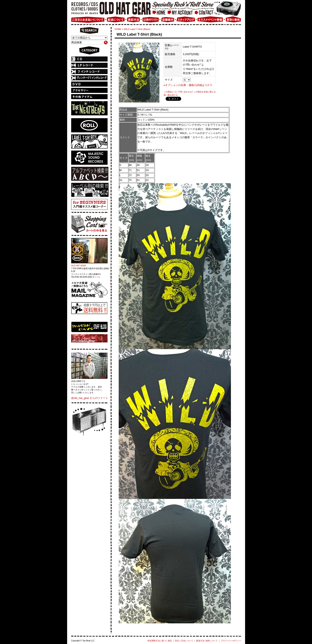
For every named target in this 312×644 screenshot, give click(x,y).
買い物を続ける (171, 95)
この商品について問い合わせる (178, 92)
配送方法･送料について (207, 641)
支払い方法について (184, 641)
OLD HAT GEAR (79, 266)
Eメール (97, 277)
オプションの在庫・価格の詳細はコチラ (189, 85)
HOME (118, 29)
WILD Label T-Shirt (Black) (137, 29)
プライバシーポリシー (231, 641)
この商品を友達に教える (205, 92)
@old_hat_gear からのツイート (90, 398)
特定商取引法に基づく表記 (160, 641)
